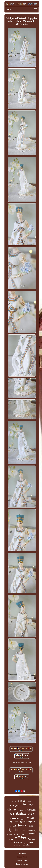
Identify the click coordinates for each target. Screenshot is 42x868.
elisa (31, 826)
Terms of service (22, 864)
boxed (13, 826)
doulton (21, 814)
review (14, 801)
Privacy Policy (22, 860)
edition (20, 838)
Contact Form (22, 857)
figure (22, 825)
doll (12, 814)
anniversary (32, 831)
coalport (15, 805)
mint (31, 843)
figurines (31, 839)
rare (31, 813)
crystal (11, 839)
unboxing (26, 845)
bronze (17, 834)
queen (25, 843)
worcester (32, 834)
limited (28, 805)
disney (12, 809)
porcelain (14, 818)
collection (16, 842)
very (29, 801)
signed (21, 811)
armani (10, 834)
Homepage (22, 853)
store (23, 834)
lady (11, 822)
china (16, 822)
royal (30, 818)
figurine (13, 830)
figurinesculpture (27, 822)
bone (23, 831)
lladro (23, 819)
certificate (17, 845)
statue (22, 801)
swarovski (31, 810)
